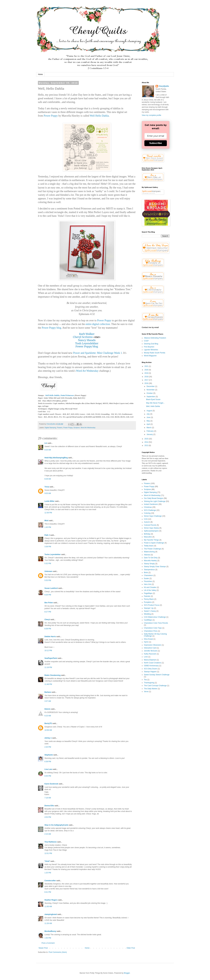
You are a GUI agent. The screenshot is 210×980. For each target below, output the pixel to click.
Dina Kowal (148, 639)
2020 (147, 370)
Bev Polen (49, 603)
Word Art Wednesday (87, 371)
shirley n (48, 738)
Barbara (48, 692)
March (149, 428)
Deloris (47, 709)
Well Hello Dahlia (99, 116)
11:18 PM (48, 667)
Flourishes (148, 581)
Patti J (47, 535)
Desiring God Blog (151, 344)
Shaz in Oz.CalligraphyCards (56, 825)
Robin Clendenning (52, 675)
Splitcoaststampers (151, 531)
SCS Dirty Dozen (151, 669)
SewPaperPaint (51, 658)
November (151, 390)
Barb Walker (87, 334)
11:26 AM (48, 923)
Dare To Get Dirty (151, 558)
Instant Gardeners (151, 504)
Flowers (60, 428)
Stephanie (49, 755)
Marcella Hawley (150, 561)
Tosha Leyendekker (53, 554)
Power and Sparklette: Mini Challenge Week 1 (98, 353)
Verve (146, 692)
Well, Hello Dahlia (153, 406)
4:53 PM (48, 817)
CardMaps (148, 620)
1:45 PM (48, 527)
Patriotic (147, 596)
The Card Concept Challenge (155, 686)
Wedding (147, 614)
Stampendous (149, 570)
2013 (147, 445)
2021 (147, 366)
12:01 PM (48, 853)
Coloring (147, 513)
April (149, 424)
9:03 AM (48, 493)
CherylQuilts (164, 86)
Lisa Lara (48, 769)
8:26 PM (48, 595)
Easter (146, 578)
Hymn (146, 642)
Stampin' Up (149, 608)
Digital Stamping (50, 428)
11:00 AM (48, 907)
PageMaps (148, 593)
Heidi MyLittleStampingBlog (56, 458)
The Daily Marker (151, 689)
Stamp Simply (149, 564)
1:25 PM (48, 873)
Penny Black (149, 599)
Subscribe (156, 143)
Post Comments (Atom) (58, 952)
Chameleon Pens (151, 631)
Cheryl (47, 620)
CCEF (146, 341)
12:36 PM (48, 513)
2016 (147, 383)
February (150, 431)
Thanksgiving (149, 683)
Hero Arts (148, 584)
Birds (146, 573)
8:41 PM (48, 892)
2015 (147, 439)
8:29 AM (48, 479)
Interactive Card (150, 648)
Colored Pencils (150, 525)
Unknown (48, 571)
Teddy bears (149, 546)
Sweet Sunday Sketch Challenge (157, 675)
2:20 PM (48, 747)
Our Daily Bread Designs (154, 498)
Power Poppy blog (52, 328)
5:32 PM (48, 563)
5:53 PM (48, 580)
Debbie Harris (50, 637)
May (148, 421)
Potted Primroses (67, 395)
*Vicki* (47, 861)
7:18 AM (48, 798)
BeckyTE (48, 723)
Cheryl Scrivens (83, 337)
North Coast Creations (153, 663)
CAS (146, 519)
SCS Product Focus (152, 605)
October (150, 393)
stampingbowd (51, 914)
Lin (46, 443)
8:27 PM (48, 612)
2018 (147, 377)
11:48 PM (48, 684)
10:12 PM (48, 651)
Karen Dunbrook (51, 784)
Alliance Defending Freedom (155, 338)
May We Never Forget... (155, 403)
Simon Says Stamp (151, 528)
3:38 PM (48, 547)
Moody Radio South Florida (155, 353)
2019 (147, 373)
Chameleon (148, 575)
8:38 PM (48, 629)
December (151, 386)
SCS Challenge (150, 510)
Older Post (131, 948)
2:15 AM (48, 834)
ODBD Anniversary (151, 666)
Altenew (147, 555)
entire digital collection (98, 324)
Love (146, 657)
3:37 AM (48, 701)
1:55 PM (48, 938)
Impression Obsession (153, 645)
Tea (145, 680)
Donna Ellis (49, 806)
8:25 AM (48, 450)
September (151, 397)
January (150, 434)
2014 (147, 442)
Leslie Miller (50, 501)
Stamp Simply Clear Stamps (155, 567)
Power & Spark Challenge (154, 543)
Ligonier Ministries (151, 350)
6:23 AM (48, 716)
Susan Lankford (51, 588)
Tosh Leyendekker (87, 343)
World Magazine (150, 356)
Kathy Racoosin (150, 654)
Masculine (148, 537)
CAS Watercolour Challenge (155, 617)
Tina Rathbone (51, 842)
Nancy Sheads (87, 340)
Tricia (47, 487)
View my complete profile (151, 115)
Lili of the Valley (150, 590)
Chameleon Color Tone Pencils (156, 623)
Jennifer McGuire (151, 651)
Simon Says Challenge (153, 516)
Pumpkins (148, 602)
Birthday (147, 534)
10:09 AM (48, 730)
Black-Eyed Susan (153, 399)
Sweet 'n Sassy (150, 611)
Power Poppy (51, 116)
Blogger (127, 973)
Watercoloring (149, 552)
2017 (147, 380)
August (150, 411)
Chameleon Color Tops (153, 628)
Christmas (148, 507)
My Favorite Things (151, 540)
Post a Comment (48, 943)
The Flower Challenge (152, 549)
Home (40, 74)
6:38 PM (48, 762)
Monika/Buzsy (50, 931)
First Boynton (149, 347)
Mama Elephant (150, 660)
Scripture (77, 428)
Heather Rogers (51, 900)
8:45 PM (48, 776)
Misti (46, 521)
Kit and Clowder (150, 587)
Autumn (147, 522)
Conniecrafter (50, 881)
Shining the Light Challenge (155, 501)
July (148, 414)
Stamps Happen (150, 672)
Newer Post (43, 948)
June (149, 417)
